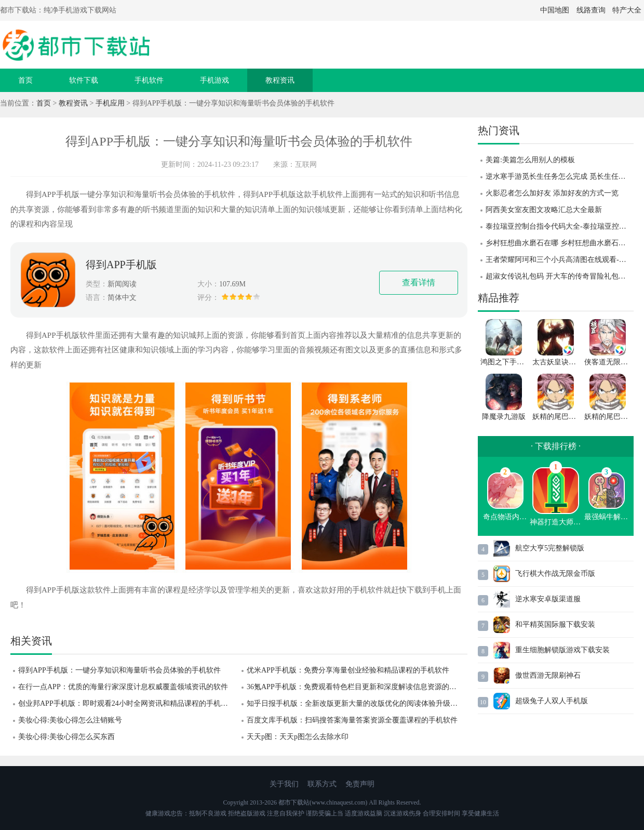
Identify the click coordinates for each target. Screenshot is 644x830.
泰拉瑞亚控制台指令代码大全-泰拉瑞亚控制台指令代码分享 (560, 226)
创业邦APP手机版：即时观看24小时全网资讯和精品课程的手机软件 (127, 703)
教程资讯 (280, 80)
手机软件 (149, 80)
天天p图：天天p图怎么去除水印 (298, 737)
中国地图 (555, 10)
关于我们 (284, 784)
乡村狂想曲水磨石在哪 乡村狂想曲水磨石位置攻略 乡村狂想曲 (560, 243)
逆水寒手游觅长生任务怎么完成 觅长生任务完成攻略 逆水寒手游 (560, 176)
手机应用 (110, 103)
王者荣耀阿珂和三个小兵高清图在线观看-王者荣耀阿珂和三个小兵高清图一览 (560, 260)
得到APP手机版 (121, 265)
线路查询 (591, 10)
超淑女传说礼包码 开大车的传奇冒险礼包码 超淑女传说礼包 (560, 276)
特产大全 (627, 10)
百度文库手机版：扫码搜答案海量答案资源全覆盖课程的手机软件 (352, 720)
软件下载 (84, 80)
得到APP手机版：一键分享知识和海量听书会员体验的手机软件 (119, 670)
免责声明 (360, 784)
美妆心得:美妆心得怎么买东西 (66, 737)
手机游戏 (214, 80)
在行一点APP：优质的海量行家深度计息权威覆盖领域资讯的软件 (123, 687)
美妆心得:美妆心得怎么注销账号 (70, 720)
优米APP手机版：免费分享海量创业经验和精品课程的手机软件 (348, 670)
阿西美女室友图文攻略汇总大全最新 (544, 210)
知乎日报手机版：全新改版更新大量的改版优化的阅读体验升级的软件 (357, 703)
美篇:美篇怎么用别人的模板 (530, 160)
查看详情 (419, 282)
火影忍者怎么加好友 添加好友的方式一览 (552, 193)
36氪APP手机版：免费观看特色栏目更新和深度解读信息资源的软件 (355, 687)
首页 (25, 80)
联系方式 (322, 784)
